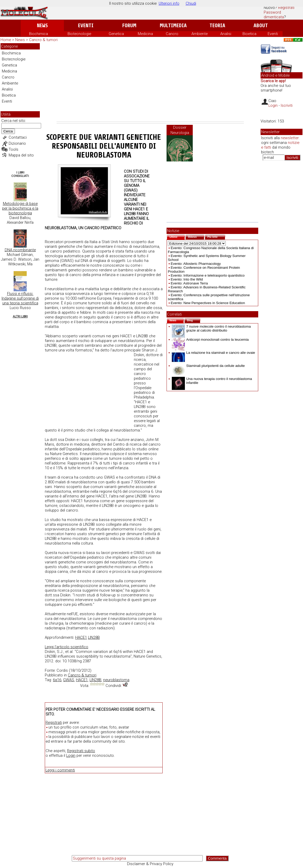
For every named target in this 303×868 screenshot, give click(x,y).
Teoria (217, 26)
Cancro (172, 34)
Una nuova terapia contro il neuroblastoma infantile (212, 381)
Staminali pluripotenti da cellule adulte (208, 366)
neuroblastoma (116, 680)
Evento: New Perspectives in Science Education (208, 303)
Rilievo (196, 236)
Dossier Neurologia (180, 130)
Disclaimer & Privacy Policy (150, 864)
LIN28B (94, 637)
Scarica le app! (273, 81)
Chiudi (191, 3)
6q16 (57, 680)
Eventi (86, 26)
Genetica (116, 34)
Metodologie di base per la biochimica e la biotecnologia (20, 208)
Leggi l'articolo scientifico (67, 647)
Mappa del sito (21, 155)
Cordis (62, 670)
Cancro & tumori (43, 40)
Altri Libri (20, 317)
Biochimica (38, 34)
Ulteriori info (169, 3)
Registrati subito (81, 751)
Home (6, 40)
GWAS (69, 680)
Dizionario (17, 143)
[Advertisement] (150, 82)
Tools (13, 149)
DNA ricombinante (20, 250)
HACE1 (81, 637)
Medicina (145, 34)
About (261, 26)
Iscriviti (287, 105)
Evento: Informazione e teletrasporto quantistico (208, 275)
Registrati (286, 8)
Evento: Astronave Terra (189, 283)
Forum (129, 26)
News (42, 26)
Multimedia (173, 26)
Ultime (177, 236)
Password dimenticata (274, 15)
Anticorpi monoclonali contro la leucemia (210, 340)
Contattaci (18, 137)
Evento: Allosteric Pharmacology (196, 264)
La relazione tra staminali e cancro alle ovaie (213, 353)
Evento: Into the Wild (187, 279)
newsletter (290, 138)
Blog (194, 320)
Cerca (8, 131)
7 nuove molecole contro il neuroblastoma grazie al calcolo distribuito (211, 328)
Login (71, 755)
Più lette (216, 236)
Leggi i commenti (60, 770)
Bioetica (249, 34)
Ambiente (200, 34)
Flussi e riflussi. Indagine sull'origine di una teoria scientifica (20, 298)
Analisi (226, 34)
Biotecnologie (79, 34)
